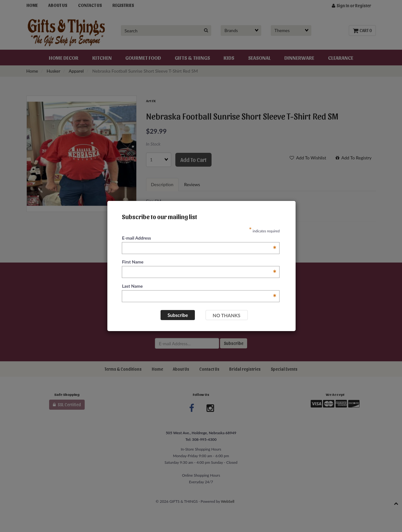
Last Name (199, 286)
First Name (199, 262)
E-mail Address (199, 238)
